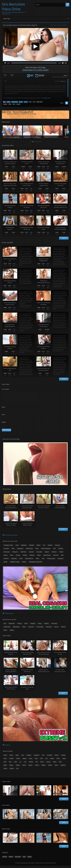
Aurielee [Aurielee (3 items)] (63, 757)
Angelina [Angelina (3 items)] (29, 757)
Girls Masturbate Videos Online (13, 7)
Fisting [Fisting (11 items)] (40, 626)
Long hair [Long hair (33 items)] (31, 554)
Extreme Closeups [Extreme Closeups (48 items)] (46, 551)
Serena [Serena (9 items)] (50, 767)
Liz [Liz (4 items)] (20, 764)
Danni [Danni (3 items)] (31, 761)
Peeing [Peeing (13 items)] (5, 557)
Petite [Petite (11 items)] (12, 557)
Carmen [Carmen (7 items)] (11, 761)
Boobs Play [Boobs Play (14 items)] (12, 626)
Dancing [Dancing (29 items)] (20, 626)
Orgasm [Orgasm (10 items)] (47, 554)
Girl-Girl (5, 859)
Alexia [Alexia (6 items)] (11, 757)
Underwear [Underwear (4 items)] (61, 561)
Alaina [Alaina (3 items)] (5, 757)
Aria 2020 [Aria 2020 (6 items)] (50, 757)
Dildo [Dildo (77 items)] (13, 551)
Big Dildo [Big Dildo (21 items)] (32, 547)
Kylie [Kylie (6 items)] (16, 764)
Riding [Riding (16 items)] (39, 557)
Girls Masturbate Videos (11, 537)
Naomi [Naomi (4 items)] (42, 764)
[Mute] (63, 63)
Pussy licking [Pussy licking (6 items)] (40, 629)
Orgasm (5, 104)
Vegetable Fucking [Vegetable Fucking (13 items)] (15, 564)
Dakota (65, 25)
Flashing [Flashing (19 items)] (46, 626)
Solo (4, 102)
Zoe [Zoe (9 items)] (17, 771)
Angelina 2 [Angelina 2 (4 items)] (37, 757)
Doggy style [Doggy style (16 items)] (20, 551)
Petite (10, 104)
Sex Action (18, 859)
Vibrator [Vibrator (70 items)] (24, 564)
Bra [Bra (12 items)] (44, 547)
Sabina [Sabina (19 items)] (18, 767)
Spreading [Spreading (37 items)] (14, 561)
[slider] (34, 63)
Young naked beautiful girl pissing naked (33, 132)
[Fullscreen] (66, 63)
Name (4, 409)
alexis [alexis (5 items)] (17, 757)
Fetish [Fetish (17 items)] (26, 626)
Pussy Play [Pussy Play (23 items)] (49, 629)
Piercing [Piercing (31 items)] (18, 557)
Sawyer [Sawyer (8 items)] (30, 767)
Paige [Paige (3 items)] (5, 767)
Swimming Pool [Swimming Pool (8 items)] (29, 561)
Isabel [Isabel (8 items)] (64, 761)
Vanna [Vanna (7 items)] (5, 771)
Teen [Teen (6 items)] (43, 561)
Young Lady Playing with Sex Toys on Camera (53, 132)
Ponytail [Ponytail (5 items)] (25, 557)
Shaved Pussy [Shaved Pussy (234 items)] (47, 557)
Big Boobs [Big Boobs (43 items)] (24, 547)
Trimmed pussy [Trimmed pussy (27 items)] (51, 561)
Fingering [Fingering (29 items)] (33, 626)
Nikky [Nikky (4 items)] (55, 764)
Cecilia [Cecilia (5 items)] (18, 761)
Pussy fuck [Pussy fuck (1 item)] (31, 629)
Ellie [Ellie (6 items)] (41, 761)
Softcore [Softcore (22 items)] (63, 629)
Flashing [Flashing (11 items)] (61, 551)
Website (4, 424)
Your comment (6, 389)
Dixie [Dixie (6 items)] (36, 761)
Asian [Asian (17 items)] (17, 547)
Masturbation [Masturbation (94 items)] (16, 629)
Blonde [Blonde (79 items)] (39, 547)
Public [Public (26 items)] (24, 629)
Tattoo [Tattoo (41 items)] (37, 561)
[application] (35, 46)
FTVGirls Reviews (9, 616)
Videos (9, 102)
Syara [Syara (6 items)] (56, 767)
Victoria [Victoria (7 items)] (12, 771)
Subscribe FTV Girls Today (36, 70)
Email (4, 417)
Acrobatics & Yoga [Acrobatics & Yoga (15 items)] (8, 547)
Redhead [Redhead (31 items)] (32, 557)
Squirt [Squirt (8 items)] (21, 561)
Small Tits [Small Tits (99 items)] (6, 561)
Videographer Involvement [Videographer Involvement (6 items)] (35, 564)
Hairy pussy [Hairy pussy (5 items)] (7, 554)
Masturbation (15, 102)
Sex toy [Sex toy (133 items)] (56, 629)
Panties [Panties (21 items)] (61, 554)
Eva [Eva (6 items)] (46, 761)
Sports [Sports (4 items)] (5, 632)
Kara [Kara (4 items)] (10, 764)
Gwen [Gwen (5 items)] (58, 761)
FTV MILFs (7, 747)
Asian (30, 102)
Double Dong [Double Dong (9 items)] (29, 551)
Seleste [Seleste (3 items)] (43, 767)
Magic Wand (39, 102)
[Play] (5, 63)
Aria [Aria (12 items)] (43, 757)
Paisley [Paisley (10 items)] (11, 767)
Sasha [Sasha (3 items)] (24, 767)
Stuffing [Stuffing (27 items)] (12, 632)
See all (64, 238)
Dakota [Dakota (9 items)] (24, 761)
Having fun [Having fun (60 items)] (15, 554)
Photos (11, 859)
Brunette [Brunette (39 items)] (50, 547)
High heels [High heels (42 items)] (23, 554)
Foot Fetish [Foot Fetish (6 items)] (54, 626)
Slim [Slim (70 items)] (62, 557)
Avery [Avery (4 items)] (5, 761)
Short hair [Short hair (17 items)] (56, 557)
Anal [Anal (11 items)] (5, 626)
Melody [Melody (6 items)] (31, 764)
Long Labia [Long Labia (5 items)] (39, 554)
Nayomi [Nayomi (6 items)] (48, 764)
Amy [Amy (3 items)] (23, 757)
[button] (35, 46)
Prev (3, 132)
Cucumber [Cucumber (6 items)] (6, 551)
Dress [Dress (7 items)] (37, 551)
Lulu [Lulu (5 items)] (25, 764)
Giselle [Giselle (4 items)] (52, 761)
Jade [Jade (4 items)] (5, 764)
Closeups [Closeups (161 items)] (57, 547)
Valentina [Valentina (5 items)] (63, 767)
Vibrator (18, 104)
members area (47, 98)
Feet (34, 102)
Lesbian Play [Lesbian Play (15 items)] (7, 629)
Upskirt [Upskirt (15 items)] (5, 564)
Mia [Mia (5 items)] (37, 764)
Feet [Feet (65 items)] (54, 551)
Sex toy (21, 102)
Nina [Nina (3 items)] (60, 764)
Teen (14, 104)
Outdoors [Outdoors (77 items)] (54, 554)
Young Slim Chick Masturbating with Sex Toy (12, 132)
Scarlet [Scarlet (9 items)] (37, 767)
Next (68, 132)
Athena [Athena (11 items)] (57, 757)
